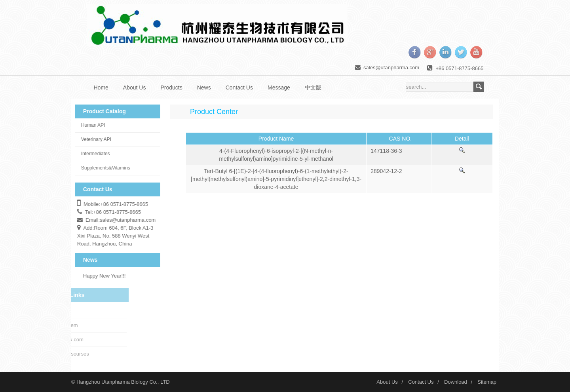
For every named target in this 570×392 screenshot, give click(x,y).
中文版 (313, 88)
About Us (135, 88)
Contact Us (239, 88)
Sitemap (487, 382)
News (204, 88)
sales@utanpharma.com (391, 68)
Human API (91, 125)
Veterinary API (94, 139)
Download (456, 382)
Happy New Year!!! (103, 276)
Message (279, 88)
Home (101, 88)
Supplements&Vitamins (104, 168)
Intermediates (94, 154)
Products (171, 88)
